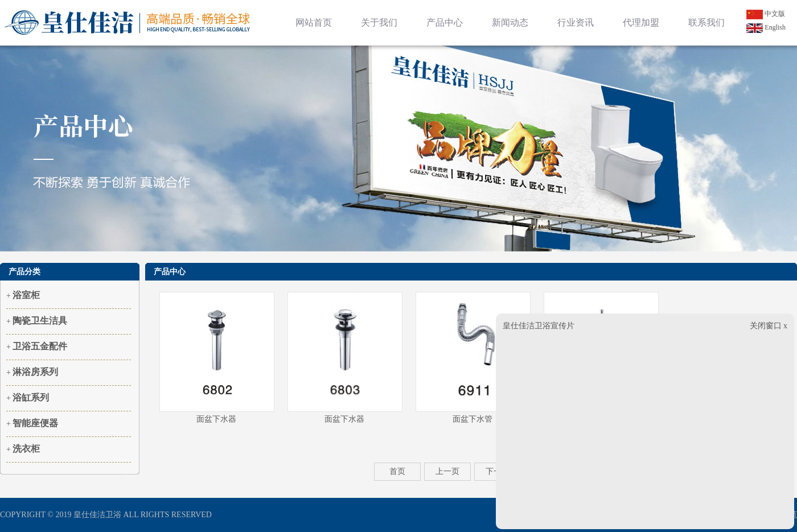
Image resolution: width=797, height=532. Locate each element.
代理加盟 (641, 22)
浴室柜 (26, 295)
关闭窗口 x (769, 326)
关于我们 (379, 22)
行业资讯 (576, 22)
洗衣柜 (26, 449)
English (766, 27)
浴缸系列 (31, 397)
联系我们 (706, 22)
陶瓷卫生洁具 (40, 321)
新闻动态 (510, 22)
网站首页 (314, 22)
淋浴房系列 (35, 372)
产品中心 (445, 22)
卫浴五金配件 (40, 346)
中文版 (766, 14)
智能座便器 (35, 423)
